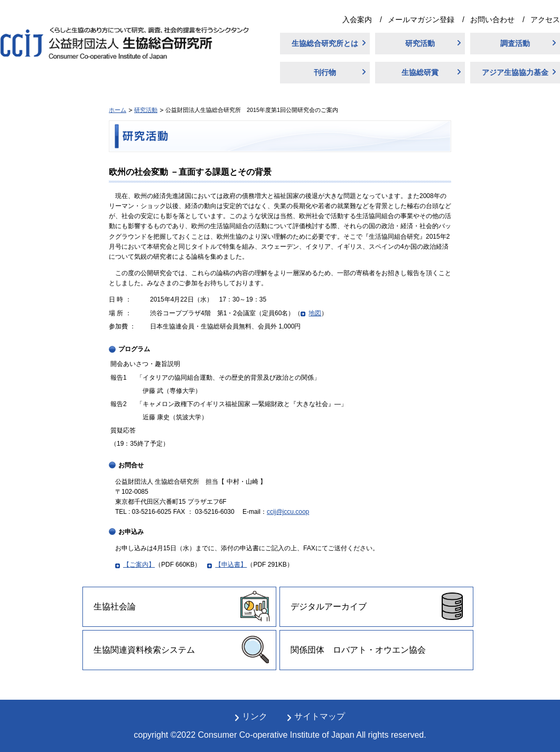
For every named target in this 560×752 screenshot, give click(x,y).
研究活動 (420, 43)
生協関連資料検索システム (144, 650)
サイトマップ (320, 716)
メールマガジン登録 (421, 20)
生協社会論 (115, 607)
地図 (315, 313)
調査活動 (515, 43)
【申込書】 (231, 565)
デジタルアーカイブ (329, 607)
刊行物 (325, 72)
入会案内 (357, 20)
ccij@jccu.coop (288, 512)
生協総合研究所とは (325, 43)
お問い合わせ (492, 20)
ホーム (118, 110)
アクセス (545, 20)
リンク (255, 716)
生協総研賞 (420, 72)
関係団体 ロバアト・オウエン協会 (358, 650)
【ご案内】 (139, 565)
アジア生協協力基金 (515, 72)
